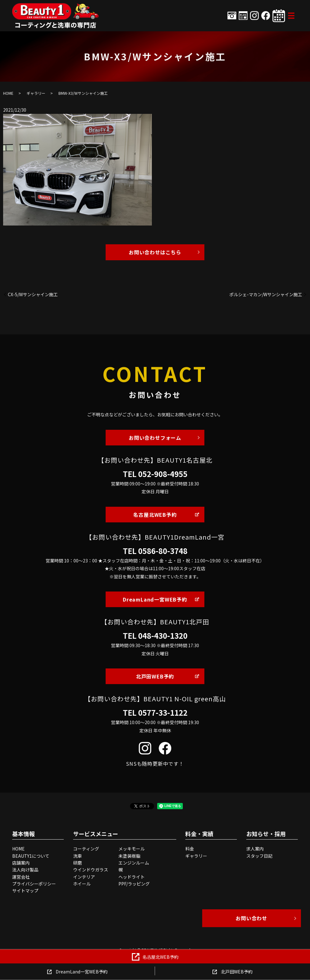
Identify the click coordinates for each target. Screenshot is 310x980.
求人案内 (255, 849)
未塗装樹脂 (129, 856)
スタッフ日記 (259, 856)
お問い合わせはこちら (155, 252)
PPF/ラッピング (134, 884)
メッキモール (132, 849)
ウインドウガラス (91, 870)
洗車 (77, 856)
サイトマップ (25, 891)
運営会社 (21, 877)
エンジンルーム (134, 863)
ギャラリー (36, 93)
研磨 (77, 863)
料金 (190, 849)
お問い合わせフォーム (155, 438)
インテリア (84, 877)
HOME (8, 93)
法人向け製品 (25, 870)
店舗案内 (21, 863)
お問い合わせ (251, 918)
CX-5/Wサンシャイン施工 (33, 295)
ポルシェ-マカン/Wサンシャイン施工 (266, 295)
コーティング (86, 849)
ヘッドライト (132, 877)
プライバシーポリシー (34, 884)
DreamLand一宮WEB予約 (155, 599)
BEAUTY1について (31, 856)
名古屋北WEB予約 (155, 515)
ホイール (82, 884)
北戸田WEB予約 (155, 676)
